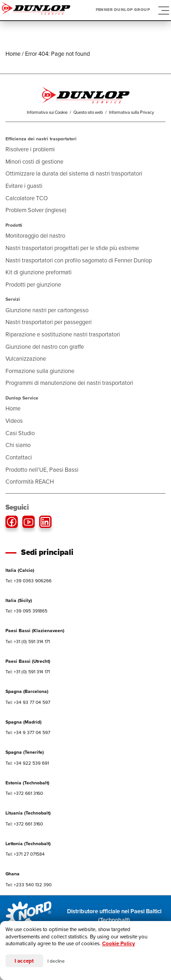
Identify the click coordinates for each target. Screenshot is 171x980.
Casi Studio (20, 433)
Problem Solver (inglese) (36, 210)
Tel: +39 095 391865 (26, 611)
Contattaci (19, 457)
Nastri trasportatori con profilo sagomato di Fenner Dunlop (79, 260)
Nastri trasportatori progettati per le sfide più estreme (72, 248)
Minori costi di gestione (34, 162)
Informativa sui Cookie (47, 112)
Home (13, 54)
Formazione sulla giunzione (40, 371)
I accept (24, 961)
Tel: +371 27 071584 (25, 854)
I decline (56, 961)
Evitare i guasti (24, 186)
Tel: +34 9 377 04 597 (28, 732)
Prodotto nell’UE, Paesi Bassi (42, 470)
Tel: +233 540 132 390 (28, 885)
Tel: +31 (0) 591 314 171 (28, 642)
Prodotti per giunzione (33, 285)
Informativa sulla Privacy (132, 112)
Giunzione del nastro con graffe (45, 347)
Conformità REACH (30, 482)
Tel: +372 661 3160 (24, 793)
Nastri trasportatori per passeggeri (49, 322)
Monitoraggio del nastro (35, 236)
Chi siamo (18, 445)
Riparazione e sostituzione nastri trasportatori (63, 334)
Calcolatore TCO (27, 198)
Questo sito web (88, 112)
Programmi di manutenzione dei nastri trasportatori (69, 383)
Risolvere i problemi (30, 149)
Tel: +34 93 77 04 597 (28, 702)
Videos (14, 421)
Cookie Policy (119, 944)
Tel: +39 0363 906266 (28, 581)
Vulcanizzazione (26, 359)
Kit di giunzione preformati (39, 272)
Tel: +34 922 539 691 (27, 763)
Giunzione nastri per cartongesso (47, 310)
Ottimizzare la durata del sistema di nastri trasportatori (74, 173)
